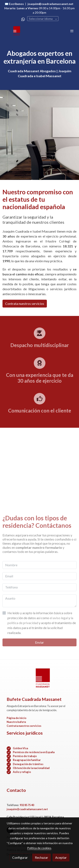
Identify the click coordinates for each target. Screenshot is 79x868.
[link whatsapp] (23, 19)
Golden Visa (20, 748)
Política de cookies (39, 848)
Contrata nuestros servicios (25, 304)
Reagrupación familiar (27, 760)
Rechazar (41, 857)
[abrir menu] (72, 31)
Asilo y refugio (22, 772)
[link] (17, 31)
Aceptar (61, 857)
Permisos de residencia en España (34, 752)
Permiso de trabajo (25, 756)
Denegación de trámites (28, 764)
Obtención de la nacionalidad (31, 768)
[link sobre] (39, 681)
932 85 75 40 (27, 805)
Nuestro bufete (16, 722)
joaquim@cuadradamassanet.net (27, 809)
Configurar (20, 857)
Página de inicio (16, 718)
